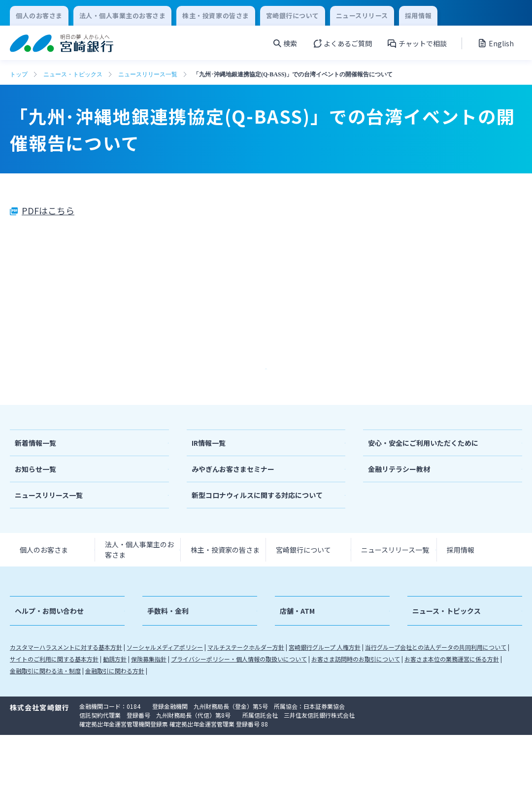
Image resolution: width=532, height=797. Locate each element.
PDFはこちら (48, 210)
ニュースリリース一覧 (148, 74)
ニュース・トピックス (73, 74)
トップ (19, 74)
